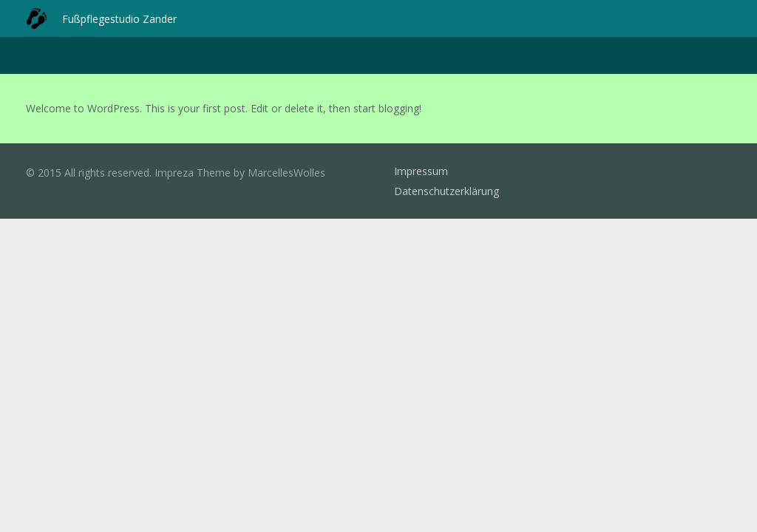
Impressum (421, 171)
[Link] (37, 18)
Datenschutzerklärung (447, 191)
